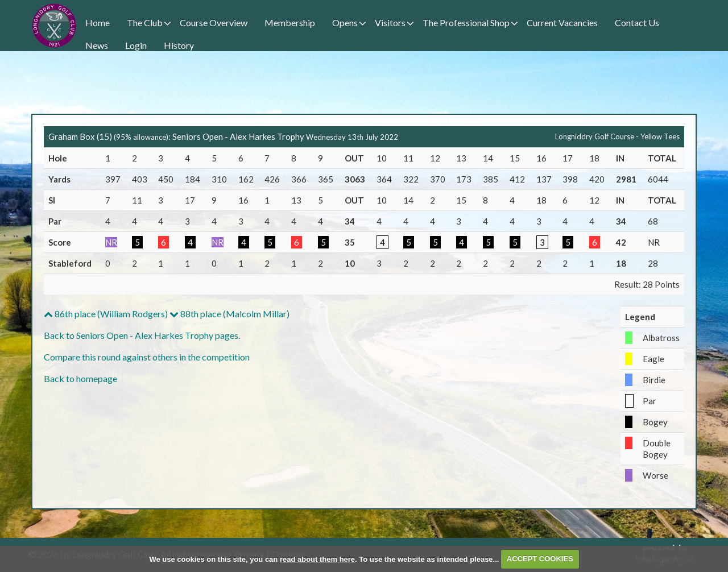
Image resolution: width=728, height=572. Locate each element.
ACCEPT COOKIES (540, 559)
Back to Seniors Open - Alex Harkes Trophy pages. (142, 335)
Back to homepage (80, 378)
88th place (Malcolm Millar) (229, 314)
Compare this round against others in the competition (147, 357)
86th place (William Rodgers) (106, 314)
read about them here (317, 559)
